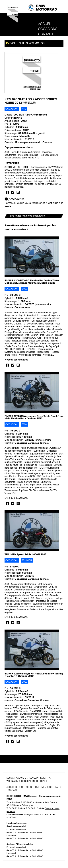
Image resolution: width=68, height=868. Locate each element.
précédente (14, 199)
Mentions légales (51, 787)
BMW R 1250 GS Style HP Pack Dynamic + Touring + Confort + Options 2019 (34, 675)
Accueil (45, 24)
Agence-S (21, 778)
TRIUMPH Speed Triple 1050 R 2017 (25, 554)
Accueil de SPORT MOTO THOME (23, 787)
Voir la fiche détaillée (17, 360)
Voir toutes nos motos (27, 43)
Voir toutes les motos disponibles (27, 216)
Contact (46, 34)
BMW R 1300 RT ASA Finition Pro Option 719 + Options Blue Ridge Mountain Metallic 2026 (32, 282)
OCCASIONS (48, 29)
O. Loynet (42, 781)
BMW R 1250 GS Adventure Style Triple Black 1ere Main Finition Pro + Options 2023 (34, 417)
